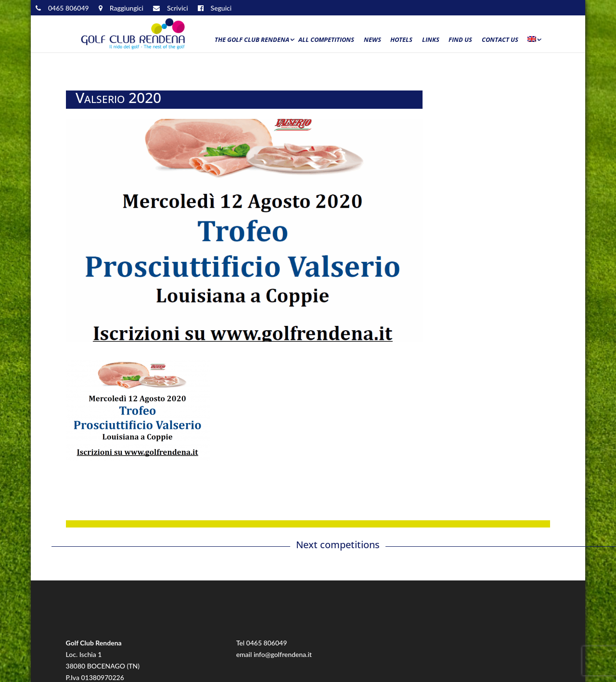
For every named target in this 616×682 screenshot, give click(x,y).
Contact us (500, 40)
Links (431, 40)
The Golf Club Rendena (252, 40)
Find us (460, 40)
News (372, 40)
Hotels (401, 40)
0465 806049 (267, 643)
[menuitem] (534, 42)
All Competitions (326, 40)
